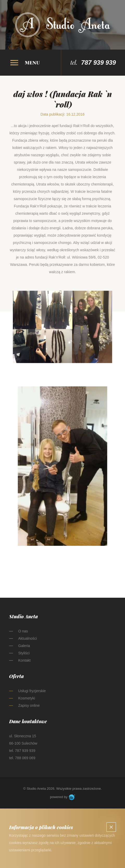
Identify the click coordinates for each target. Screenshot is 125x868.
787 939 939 (99, 62)
